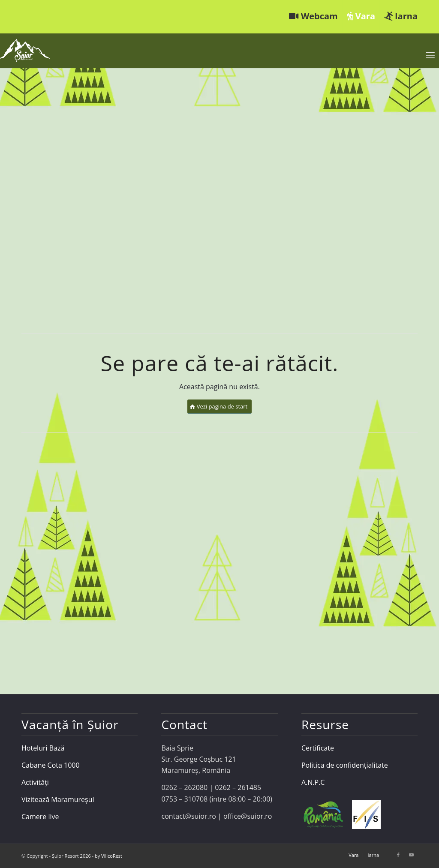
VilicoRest (112, 856)
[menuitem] (314, 17)
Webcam (313, 16)
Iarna (401, 16)
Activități (35, 782)
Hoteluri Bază (43, 748)
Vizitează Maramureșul (58, 799)
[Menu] (430, 55)
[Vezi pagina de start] (220, 407)
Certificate (318, 748)
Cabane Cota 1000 (51, 765)
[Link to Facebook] (398, 855)
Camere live (40, 817)
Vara (361, 16)
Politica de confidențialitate (345, 765)
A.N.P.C (313, 782)
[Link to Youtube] (411, 855)
